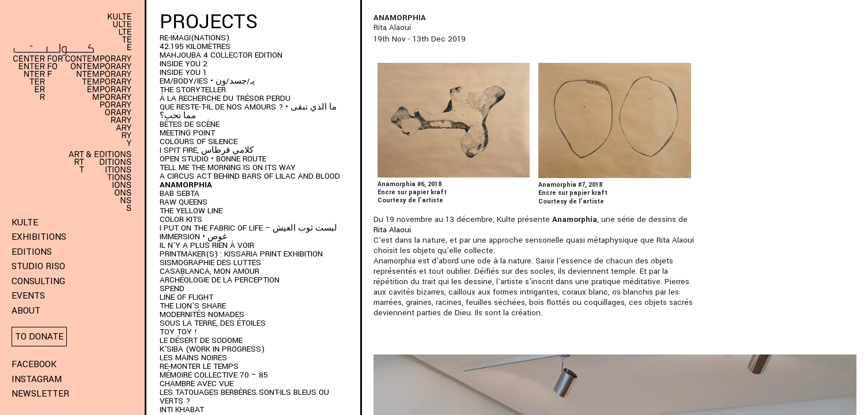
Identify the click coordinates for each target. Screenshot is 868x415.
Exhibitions (39, 237)
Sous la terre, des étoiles (213, 323)
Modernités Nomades (202, 314)
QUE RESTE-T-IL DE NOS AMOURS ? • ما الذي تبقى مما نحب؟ (248, 111)
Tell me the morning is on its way (228, 167)
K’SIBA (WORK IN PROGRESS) (212, 349)
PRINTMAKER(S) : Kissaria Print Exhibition (241, 254)
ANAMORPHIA (186, 185)
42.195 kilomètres (195, 46)
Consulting (38, 281)
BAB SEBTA (180, 193)
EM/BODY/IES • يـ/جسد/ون (207, 81)
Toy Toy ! (178, 332)
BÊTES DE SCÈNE (190, 124)
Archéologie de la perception (220, 280)
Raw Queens (184, 202)
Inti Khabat (182, 410)
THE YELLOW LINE (191, 211)
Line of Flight (186, 297)
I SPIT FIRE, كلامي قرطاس (207, 150)
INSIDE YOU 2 (184, 64)
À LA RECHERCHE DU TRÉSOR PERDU (225, 98)
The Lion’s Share (193, 306)
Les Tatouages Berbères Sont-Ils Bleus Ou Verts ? (244, 397)
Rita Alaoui (392, 230)
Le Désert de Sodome (201, 340)
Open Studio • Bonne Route (213, 159)
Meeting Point (187, 133)
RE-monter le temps (199, 366)
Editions (32, 252)
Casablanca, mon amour (210, 271)
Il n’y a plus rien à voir (207, 245)
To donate (39, 337)
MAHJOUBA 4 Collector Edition (221, 55)
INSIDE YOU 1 (183, 72)
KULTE (25, 222)
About (26, 311)
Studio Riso (38, 266)
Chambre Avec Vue (197, 384)
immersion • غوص (193, 237)
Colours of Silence (199, 142)
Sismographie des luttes (210, 263)
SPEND (172, 288)
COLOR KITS (181, 219)
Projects (209, 22)
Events (28, 296)
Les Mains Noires (193, 358)
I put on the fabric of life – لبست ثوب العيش (248, 228)
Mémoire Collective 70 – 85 (214, 375)
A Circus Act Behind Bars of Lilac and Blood (250, 176)
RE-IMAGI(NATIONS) (195, 38)
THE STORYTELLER (193, 90)
